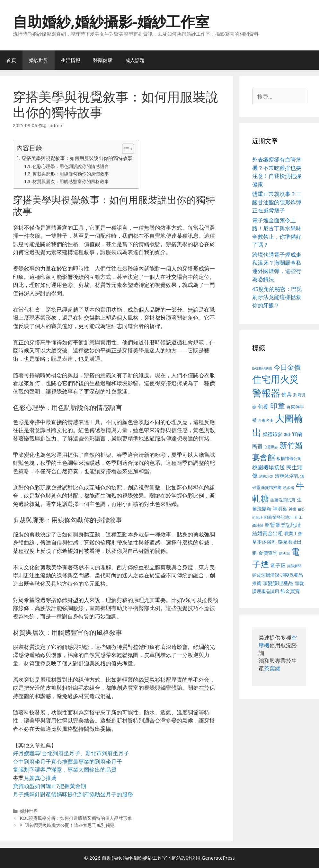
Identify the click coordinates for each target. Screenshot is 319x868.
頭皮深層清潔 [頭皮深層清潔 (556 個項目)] (266, 575)
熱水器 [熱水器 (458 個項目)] (288, 487)
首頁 (11, 60)
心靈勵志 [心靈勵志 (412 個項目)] (271, 447)
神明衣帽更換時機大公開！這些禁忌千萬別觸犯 (67, 825)
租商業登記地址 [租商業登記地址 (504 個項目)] (279, 517)
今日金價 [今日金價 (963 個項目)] (287, 367)
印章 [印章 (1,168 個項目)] (278, 406)
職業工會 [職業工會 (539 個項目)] (293, 533)
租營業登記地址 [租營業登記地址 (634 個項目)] (283, 525)
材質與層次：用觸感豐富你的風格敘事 (71, 181)
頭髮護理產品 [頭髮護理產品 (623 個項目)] (278, 583)
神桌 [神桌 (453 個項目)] (293, 509)
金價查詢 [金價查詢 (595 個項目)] (268, 553)
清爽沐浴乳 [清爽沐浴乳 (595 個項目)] (287, 476)
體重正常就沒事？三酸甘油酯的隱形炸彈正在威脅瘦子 (277, 202)
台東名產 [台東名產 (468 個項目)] (266, 420)
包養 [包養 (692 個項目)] (263, 407)
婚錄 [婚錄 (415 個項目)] (287, 435)
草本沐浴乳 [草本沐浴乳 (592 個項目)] (264, 542)
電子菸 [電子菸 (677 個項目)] (278, 565)
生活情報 (71, 60)
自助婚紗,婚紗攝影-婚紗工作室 (111, 21)
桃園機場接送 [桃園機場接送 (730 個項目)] (269, 467)
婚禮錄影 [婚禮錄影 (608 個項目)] (272, 434)
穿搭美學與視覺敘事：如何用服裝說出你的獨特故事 (77, 158)
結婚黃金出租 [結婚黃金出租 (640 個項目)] (268, 533)
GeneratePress (218, 858)
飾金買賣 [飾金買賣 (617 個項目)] (290, 591)
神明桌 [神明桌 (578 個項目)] (280, 509)
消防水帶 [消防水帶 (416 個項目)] (266, 476)
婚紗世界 (39, 60)
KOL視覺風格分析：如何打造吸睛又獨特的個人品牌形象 (76, 818)
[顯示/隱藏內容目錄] (125, 149)
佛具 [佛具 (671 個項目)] (287, 394)
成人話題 (135, 60)
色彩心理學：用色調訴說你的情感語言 (71, 166)
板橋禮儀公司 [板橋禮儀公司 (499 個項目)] (289, 458)
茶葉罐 (272, 668)
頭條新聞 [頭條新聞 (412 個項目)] (294, 566)
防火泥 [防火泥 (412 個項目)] (284, 554)
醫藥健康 (103, 60)
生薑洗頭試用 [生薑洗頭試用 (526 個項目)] (283, 500)
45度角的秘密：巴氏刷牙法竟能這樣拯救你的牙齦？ (277, 297)
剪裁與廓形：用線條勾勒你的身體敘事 (71, 174)
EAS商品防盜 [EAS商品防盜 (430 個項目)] (262, 368)
